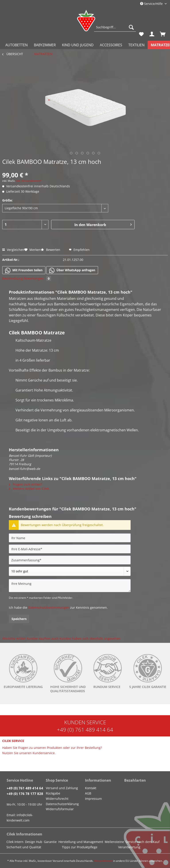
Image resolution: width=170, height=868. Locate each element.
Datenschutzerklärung (62, 804)
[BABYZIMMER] (45, 45)
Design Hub (34, 842)
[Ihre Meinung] (70, 586)
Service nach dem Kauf (143, 842)
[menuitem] (115, 29)
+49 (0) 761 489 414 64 (85, 729)
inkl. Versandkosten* (29, 181)
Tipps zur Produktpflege (80, 847)
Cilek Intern (15, 842)
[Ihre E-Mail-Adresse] (70, 549)
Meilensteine (114, 842)
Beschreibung (13, 278)
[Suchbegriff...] (115, 27)
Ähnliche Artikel (14, 638)
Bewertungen (37, 278)
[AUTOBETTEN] (16, 45)
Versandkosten (103, 861)
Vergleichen (13, 250)
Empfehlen (79, 250)
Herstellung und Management (81, 842)
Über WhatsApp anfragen (72, 270)
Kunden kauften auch (43, 638)
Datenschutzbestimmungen (49, 607)
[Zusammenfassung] (70, 560)
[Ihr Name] (70, 538)
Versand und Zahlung (62, 788)
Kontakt (91, 788)
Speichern (19, 619)
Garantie (50, 842)
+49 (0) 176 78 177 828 (25, 794)
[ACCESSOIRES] (111, 45)
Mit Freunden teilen (24, 270)
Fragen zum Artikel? (25, 484)
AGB (88, 793)
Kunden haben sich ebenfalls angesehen (90, 638)
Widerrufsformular (60, 809)
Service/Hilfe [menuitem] (152, 4)
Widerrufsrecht (57, 799)
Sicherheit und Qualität (24, 847)
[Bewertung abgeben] (70, 571)
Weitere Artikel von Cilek (29, 489)
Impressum (93, 799)
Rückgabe (53, 793)
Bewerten (51, 250)
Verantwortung (129, 847)
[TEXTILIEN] (136, 45)
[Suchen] (131, 27)
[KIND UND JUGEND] (78, 45)
